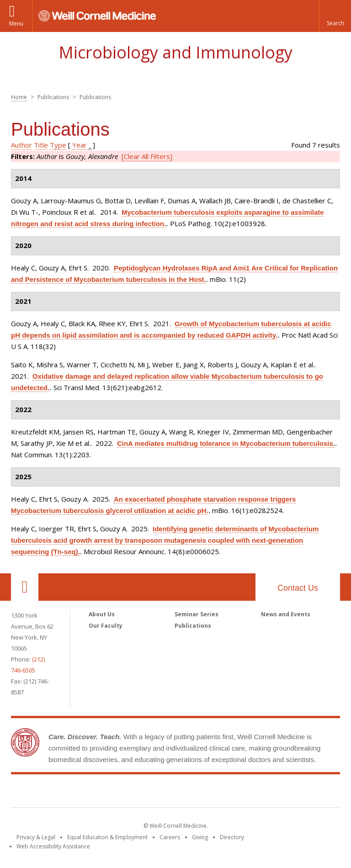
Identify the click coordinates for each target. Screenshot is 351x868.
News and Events (286, 614)
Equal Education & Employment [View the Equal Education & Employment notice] (107, 837)
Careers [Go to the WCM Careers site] (170, 837)
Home (19, 97)
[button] (335, 16)
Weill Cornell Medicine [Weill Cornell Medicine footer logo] (175, 793)
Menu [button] (16, 24)
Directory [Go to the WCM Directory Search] (232, 837)
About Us (102, 614)
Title (41, 145)
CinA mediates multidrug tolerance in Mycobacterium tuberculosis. (226, 443)
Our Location (25, 587)
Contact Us (298, 588)
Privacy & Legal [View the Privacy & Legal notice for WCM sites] (36, 837)
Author (21, 145)
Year (80, 145)
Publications (193, 626)
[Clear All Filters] (147, 156)
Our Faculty (106, 626)
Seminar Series (197, 614)
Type (58, 145)
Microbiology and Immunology (175, 52)
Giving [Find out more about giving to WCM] (200, 837)
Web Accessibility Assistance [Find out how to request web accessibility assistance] (53, 846)
